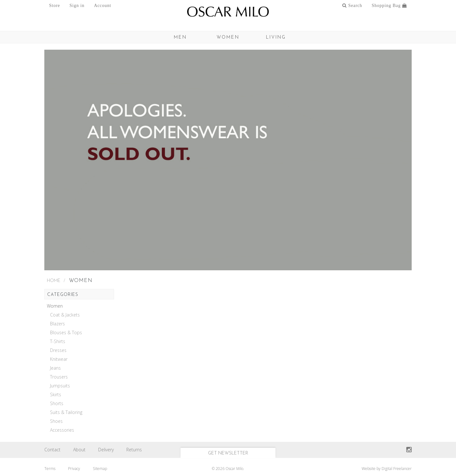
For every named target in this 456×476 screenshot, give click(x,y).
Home (54, 281)
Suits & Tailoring (66, 412)
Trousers (59, 377)
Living (276, 38)
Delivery (106, 450)
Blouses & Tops (66, 333)
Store (55, 6)
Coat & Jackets (65, 315)
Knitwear (59, 359)
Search (352, 6)
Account (103, 6)
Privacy (74, 469)
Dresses (58, 350)
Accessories (62, 430)
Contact (52, 450)
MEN (180, 38)
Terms (50, 469)
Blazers (57, 324)
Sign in (77, 6)
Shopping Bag (389, 6)
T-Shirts (58, 341)
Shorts (57, 404)
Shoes (56, 421)
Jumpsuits (60, 386)
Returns (134, 450)
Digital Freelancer (397, 469)
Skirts (56, 395)
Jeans (55, 368)
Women (228, 38)
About (79, 450)
